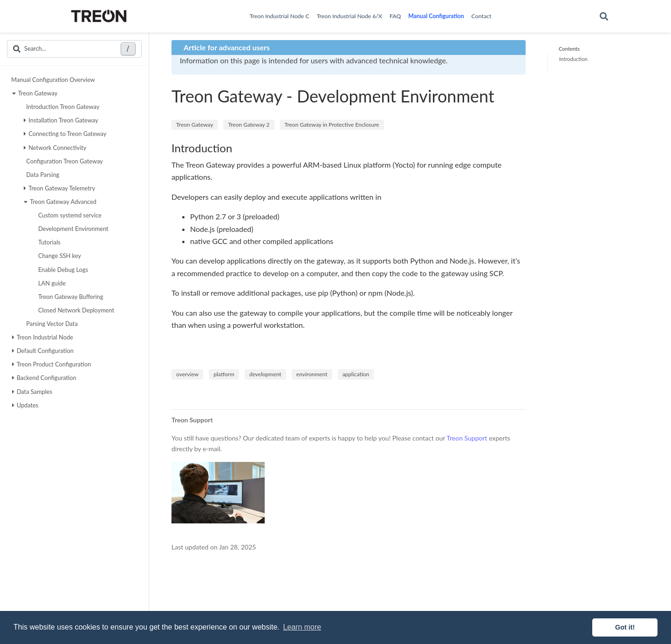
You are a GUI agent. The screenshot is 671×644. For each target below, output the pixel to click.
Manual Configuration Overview (53, 80)
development (265, 374)
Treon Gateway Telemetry (59, 188)
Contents (569, 49)
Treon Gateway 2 (249, 125)
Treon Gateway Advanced (60, 202)
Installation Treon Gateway (61, 120)
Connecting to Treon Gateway (65, 134)
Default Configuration (43, 351)
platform (224, 374)
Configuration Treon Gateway (63, 161)
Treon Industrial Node (43, 337)
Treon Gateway (35, 93)
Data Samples (32, 392)
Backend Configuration (44, 378)
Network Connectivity (55, 148)
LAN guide (51, 283)
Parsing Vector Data (51, 324)
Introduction (573, 59)
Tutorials (48, 242)
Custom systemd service (69, 215)
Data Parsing (41, 175)
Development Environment (72, 229)
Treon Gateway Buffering (70, 297)
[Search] (604, 17)
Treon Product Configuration (52, 364)
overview (187, 374)
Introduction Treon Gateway (62, 107)
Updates (25, 405)
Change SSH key (58, 256)
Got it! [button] (625, 627)
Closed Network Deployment (75, 310)
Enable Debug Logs (62, 270)
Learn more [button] (302, 627)
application (356, 374)
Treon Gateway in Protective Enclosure (332, 125)
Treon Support (467, 438)
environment (312, 374)
